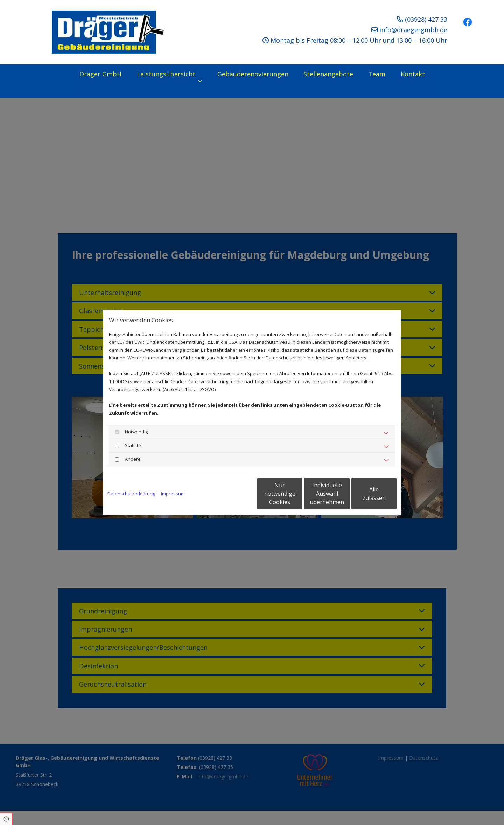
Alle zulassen (364, 494)
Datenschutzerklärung (131, 494)
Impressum (173, 494)
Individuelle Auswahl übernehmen (298, 494)
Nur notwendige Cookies (231, 494)
